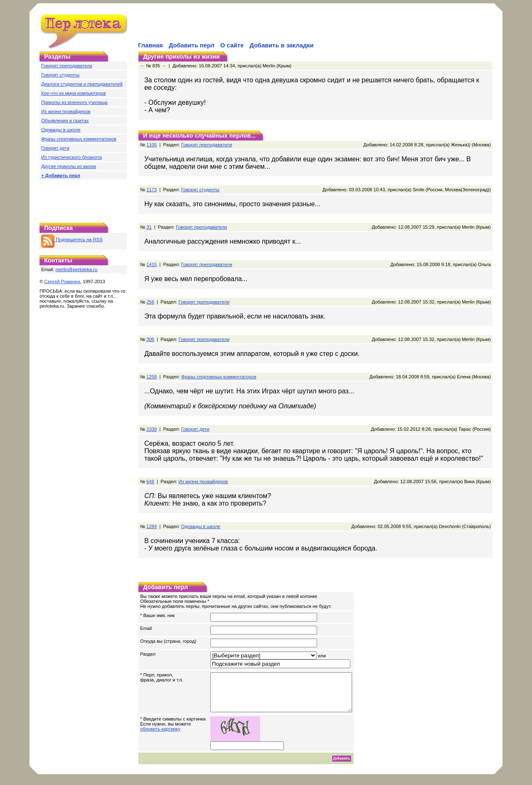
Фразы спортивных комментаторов (79, 139)
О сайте (232, 45)
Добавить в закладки (282, 45)
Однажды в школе (61, 130)
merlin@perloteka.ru (76, 269)
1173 (151, 190)
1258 (151, 377)
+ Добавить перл (61, 175)
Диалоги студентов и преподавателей (82, 84)
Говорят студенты (60, 75)
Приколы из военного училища (74, 102)
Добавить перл (192, 45)
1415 (151, 264)
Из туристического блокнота (71, 157)
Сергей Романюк (63, 281)
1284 (151, 526)
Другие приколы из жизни (69, 166)
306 (150, 339)
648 (150, 481)
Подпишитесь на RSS (72, 239)
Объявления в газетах (65, 121)
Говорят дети (55, 148)
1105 (151, 145)
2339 (151, 429)
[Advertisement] (234, 27)
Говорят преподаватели (67, 66)
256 (150, 302)
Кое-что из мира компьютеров (73, 93)
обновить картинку (160, 736)
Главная (150, 45)
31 (149, 227)
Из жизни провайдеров (66, 111)
